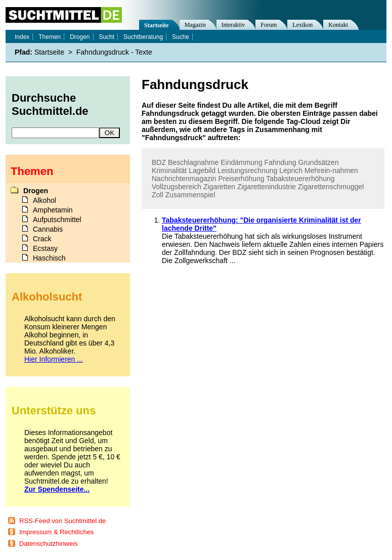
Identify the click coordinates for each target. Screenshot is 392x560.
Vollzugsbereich (177, 187)
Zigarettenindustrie (267, 187)
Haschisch (49, 258)
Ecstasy (45, 248)
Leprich (291, 170)
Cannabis (48, 229)
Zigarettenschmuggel (331, 187)
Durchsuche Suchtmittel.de (50, 104)
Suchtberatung (143, 37)
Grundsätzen (319, 162)
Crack (42, 239)
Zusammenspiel (190, 195)
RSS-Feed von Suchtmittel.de (62, 521)
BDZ (159, 162)
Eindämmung (242, 162)
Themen (50, 37)
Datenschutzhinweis (49, 544)
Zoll (158, 195)
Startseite (157, 25)
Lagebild (202, 170)
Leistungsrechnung (247, 170)
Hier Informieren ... (54, 359)
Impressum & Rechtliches (56, 532)
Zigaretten (219, 187)
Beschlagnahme (193, 162)
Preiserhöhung (242, 179)
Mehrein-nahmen (331, 170)
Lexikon (302, 25)
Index (22, 37)
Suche (181, 37)
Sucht (106, 37)
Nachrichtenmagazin (184, 179)
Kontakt (338, 25)
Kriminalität (169, 170)
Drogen (80, 37)
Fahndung (280, 162)
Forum (269, 25)
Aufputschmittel (57, 220)
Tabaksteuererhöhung (300, 179)
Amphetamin (53, 210)
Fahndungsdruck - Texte (114, 52)
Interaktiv (233, 25)
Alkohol (45, 200)
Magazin (195, 25)
